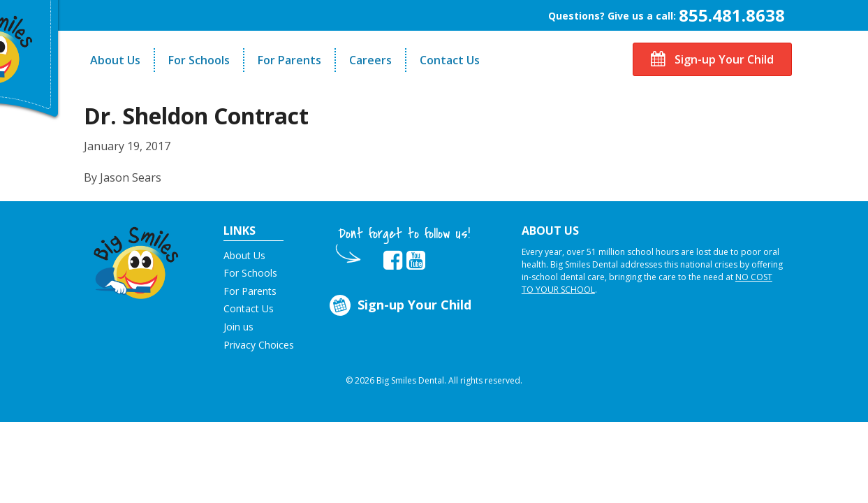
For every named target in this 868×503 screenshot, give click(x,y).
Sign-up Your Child (712, 59)
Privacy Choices (259, 345)
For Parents (289, 60)
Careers (370, 60)
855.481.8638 (732, 15)
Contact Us (450, 60)
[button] (137, 259)
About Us (115, 60)
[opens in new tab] (393, 261)
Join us (238, 327)
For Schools (199, 60)
